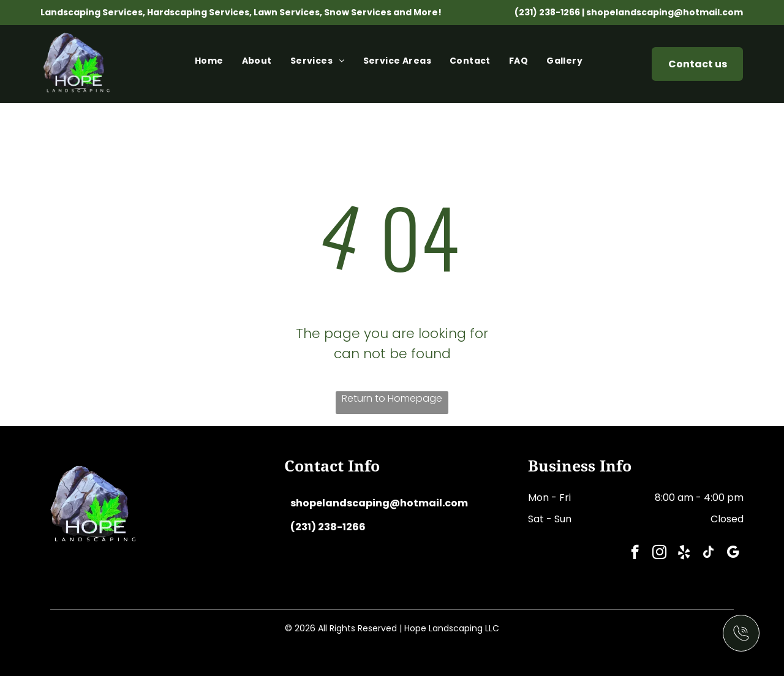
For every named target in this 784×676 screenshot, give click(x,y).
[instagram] (659, 554)
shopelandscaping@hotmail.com (665, 12)
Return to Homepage (392, 398)
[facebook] (635, 554)
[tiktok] (708, 554)
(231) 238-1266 (547, 12)
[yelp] (684, 554)
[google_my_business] (733, 554)
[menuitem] (212, 64)
